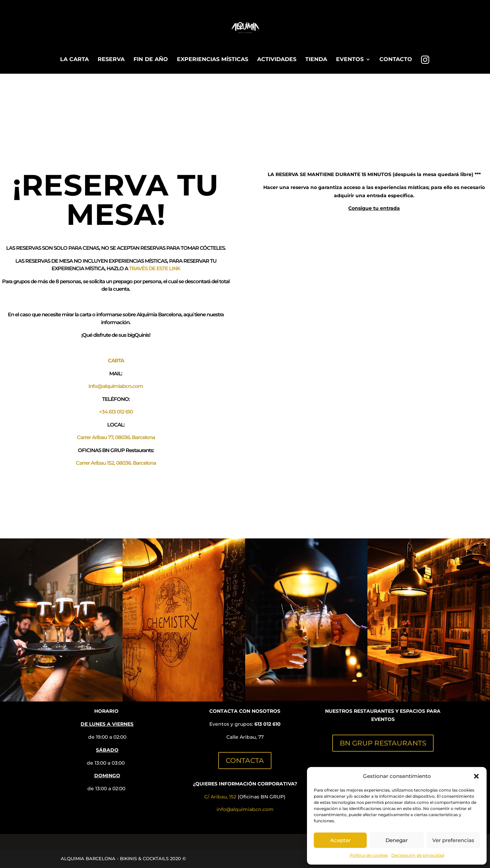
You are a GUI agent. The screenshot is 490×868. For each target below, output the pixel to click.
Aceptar (340, 840)
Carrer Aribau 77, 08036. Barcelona (116, 437)
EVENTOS (350, 60)
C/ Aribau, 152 (220, 797)
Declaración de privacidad (418, 855)
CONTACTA (245, 761)
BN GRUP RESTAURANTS (383, 743)
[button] (476, 776)
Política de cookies (369, 855)
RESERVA (111, 60)
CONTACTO (396, 60)
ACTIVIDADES (277, 60)
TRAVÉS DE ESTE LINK (155, 268)
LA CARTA (74, 60)
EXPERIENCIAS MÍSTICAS (213, 60)
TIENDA (316, 60)
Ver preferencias (453, 840)
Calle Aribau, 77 (245, 737)
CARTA (116, 360)
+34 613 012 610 (116, 412)
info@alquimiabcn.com (116, 386)
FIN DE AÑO (151, 60)
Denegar (397, 840)
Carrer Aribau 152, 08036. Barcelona (116, 463)
